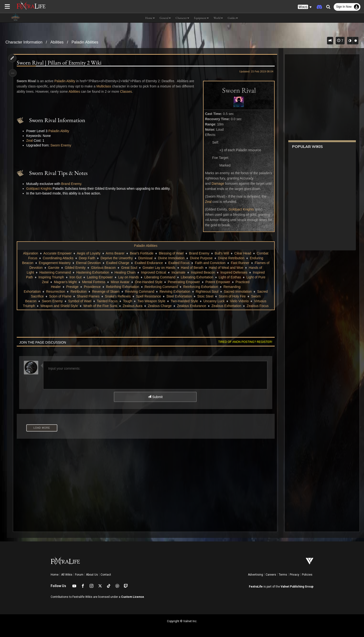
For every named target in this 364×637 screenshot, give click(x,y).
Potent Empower (218, 282)
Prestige (72, 287)
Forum (79, 575)
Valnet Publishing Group (297, 587)
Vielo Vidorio (239, 301)
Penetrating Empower (184, 282)
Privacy (294, 575)
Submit (155, 397)
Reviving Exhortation (175, 292)
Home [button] (150, 18)
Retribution (78, 292)
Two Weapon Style (151, 301)
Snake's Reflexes (118, 296)
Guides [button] (233, 18)
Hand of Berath (192, 268)
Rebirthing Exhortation (122, 287)
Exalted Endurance (149, 263)
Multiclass (105, 86)
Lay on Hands (128, 277)
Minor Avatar (120, 282)
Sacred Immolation (238, 292)
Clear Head (243, 253)
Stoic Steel (205, 296)
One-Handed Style (148, 282)
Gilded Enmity (75, 268)
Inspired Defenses (234, 272)
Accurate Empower (57, 253)
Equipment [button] (201, 18)
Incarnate (178, 272)
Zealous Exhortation (226, 306)
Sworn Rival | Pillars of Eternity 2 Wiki (60, 63)
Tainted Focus (107, 301)
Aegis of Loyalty (88, 253)
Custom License (133, 597)
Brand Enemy (199, 253)
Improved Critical (153, 272)
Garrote (53, 268)
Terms (283, 575)
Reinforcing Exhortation (201, 287)
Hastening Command (55, 272)
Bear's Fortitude (141, 253)
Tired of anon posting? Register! (244, 342)
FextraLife (256, 587)
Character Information (24, 42)
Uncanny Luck (214, 301)
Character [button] (182, 18)
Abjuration (30, 253)
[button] (305, 7)
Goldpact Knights (240, 209)
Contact (106, 575)
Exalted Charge (118, 263)
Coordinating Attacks (58, 258)
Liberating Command (160, 277)
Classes (127, 92)
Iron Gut (75, 277)
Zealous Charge (160, 306)
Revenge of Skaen (106, 292)
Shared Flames (88, 296)
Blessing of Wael (171, 253)
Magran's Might (65, 282)
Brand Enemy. (73, 184)
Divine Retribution (231, 258)
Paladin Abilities (85, 42)
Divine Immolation (171, 258)
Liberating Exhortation (197, 277)
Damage (217, 184)
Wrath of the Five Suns (100, 306)
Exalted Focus (179, 263)
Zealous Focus (257, 306)
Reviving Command (139, 292)
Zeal (207, 202)
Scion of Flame (60, 296)
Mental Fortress (94, 282)
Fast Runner (240, 263)
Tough (127, 301)
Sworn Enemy (62, 145)
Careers (271, 575)
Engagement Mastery (55, 263)
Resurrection (55, 292)
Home (55, 575)
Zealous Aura (132, 306)
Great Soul (129, 268)
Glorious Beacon (103, 268)
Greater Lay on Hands (159, 268)
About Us (92, 575)
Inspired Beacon (203, 272)
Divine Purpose (201, 258)
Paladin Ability (66, 81)
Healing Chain (125, 272)
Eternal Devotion (88, 263)
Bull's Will (222, 253)
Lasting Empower (100, 277)
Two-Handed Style (184, 301)
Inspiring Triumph (51, 277)
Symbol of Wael (80, 301)
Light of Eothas (230, 277)
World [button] (218, 18)
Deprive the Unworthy (117, 258)
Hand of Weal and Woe (226, 268)
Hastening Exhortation (93, 272)
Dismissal (145, 258)
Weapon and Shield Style (59, 306)
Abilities (57, 42)
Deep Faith (87, 258)
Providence (92, 287)
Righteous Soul (207, 292)
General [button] (165, 18)
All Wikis (67, 575)
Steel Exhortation (179, 296)
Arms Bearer (115, 253)
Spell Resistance (148, 296)
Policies (307, 575)
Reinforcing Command (161, 287)
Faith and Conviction (210, 263)
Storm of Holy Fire (232, 296)
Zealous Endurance (191, 306)
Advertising (255, 575)
